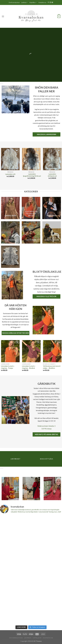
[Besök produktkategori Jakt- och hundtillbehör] (52, 232)
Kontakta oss (42, 2)
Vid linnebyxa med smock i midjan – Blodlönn (52, 367)
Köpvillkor (33, 2)
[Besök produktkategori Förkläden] (52, 208)
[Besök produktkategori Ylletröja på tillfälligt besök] (31, 208)
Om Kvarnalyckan (14, 2)
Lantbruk (25, 2)
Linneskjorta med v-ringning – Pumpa (8, 367)
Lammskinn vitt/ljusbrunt (52, 175)
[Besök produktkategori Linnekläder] (10, 208)
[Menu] (3, 16)
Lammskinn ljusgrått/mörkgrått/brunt (32, 175)
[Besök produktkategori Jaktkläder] (31, 232)
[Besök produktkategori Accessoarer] (10, 232)
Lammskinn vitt (10, 174)
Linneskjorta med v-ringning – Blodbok (29, 367)
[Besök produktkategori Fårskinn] (10, 257)
